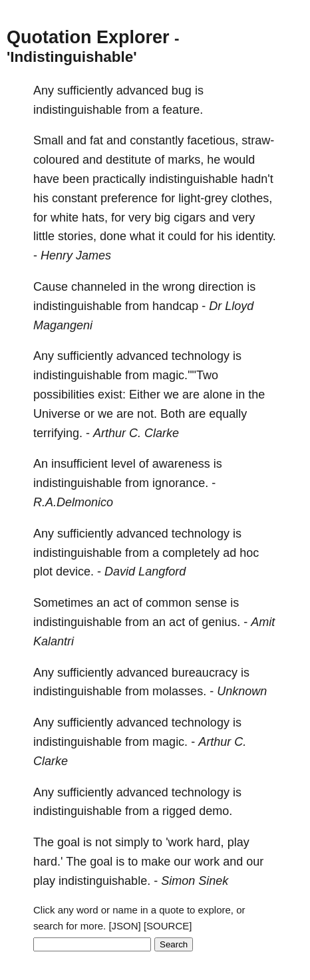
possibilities (64, 395)
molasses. (179, 691)
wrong (179, 287)
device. (75, 572)
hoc (249, 553)
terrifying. (58, 433)
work (207, 862)
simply (132, 842)
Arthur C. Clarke (136, 433)
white (65, 218)
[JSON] (124, 926)
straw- (258, 140)
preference (129, 198)
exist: (112, 395)
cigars (190, 218)
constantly (157, 140)
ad (230, 553)
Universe (57, 414)
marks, (186, 160)
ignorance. (180, 483)
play (238, 842)
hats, (95, 218)
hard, (211, 842)
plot (43, 572)
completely (191, 553)
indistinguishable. (104, 881)
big (162, 218)
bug (182, 90)
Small (48, 140)
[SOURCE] (168, 926)
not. (147, 414)
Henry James (76, 255)
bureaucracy (205, 673)
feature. (183, 110)
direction (221, 287)
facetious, (213, 140)
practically (119, 179)
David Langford (145, 572)
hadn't (257, 179)
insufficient (79, 464)
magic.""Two (185, 375)
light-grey (203, 198)
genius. (221, 622)
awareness (181, 464)
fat (96, 140)
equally (228, 414)
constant (75, 198)
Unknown (242, 691)
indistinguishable (77, 110)
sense (211, 603)
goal (69, 842)
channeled (99, 287)
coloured (56, 160)
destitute (128, 160)
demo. (216, 811)
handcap (175, 306)
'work (179, 842)
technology (201, 356)
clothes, (251, 198)
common (169, 603)
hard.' (48, 862)
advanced (142, 90)
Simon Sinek (195, 881)
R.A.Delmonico (73, 502)
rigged (179, 811)
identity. (256, 236)
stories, (77, 236)
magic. (170, 742)
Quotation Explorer (88, 37)
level (123, 464)
